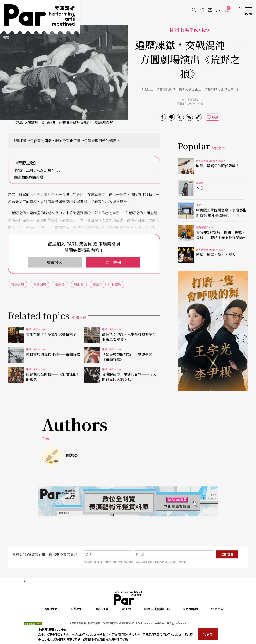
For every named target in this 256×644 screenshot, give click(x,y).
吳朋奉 (79, 284)
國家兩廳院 (190, 609)
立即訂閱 (227, 554)
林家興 (116, 284)
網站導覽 (218, 609)
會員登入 (55, 262)
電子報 (126, 609)
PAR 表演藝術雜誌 (128, 598)
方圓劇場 (40, 284)
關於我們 (51, 609)
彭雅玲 (60, 284)
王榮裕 (98, 284)
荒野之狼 (40, 194)
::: (239, 6)
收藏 (215, 117)
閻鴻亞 (194, 100)
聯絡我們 (77, 609)
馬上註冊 (113, 262)
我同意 (208, 634)
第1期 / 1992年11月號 (190, 104)
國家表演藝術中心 (157, 609)
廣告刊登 (102, 609)
